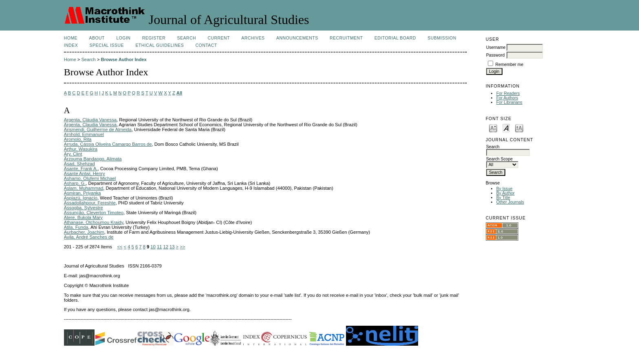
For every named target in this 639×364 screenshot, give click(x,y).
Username (496, 47)
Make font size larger (519, 128)
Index (71, 45)
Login (123, 38)
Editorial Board (395, 38)
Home (71, 38)
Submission (442, 38)
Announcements (297, 38)
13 (172, 247)
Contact (206, 45)
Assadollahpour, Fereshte (90, 203)
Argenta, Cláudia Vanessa (90, 120)
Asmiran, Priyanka (83, 193)
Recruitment (346, 38)
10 (153, 247)
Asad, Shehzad (79, 164)
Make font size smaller (493, 128)
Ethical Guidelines (160, 45)
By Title (503, 198)
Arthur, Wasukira (81, 149)
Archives (253, 38)
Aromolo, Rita (78, 139)
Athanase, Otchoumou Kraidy (94, 222)
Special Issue (107, 45)
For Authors (507, 98)
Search (187, 38)
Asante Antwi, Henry (85, 173)
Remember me (510, 65)
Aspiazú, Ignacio (81, 198)
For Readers (508, 93)
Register (154, 38)
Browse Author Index (124, 59)
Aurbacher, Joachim (84, 232)
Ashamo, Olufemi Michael (90, 178)
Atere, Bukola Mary (83, 217)
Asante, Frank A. (81, 169)
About (97, 38)
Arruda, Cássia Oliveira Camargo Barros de (108, 144)
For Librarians (509, 102)
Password (496, 55)
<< (120, 247)
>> (182, 247)
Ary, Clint (73, 154)
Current (218, 38)
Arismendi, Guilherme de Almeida (98, 129)
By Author (506, 193)
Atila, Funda (76, 227)
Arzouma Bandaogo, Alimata (93, 159)
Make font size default (506, 128)
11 (159, 247)
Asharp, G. (75, 183)
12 (165, 247)
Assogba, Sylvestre (84, 208)
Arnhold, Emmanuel (84, 134)
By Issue (505, 189)
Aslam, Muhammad (84, 188)
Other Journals (510, 202)
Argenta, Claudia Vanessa (90, 125)
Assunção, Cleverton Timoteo (94, 213)
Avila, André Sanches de (89, 237)
